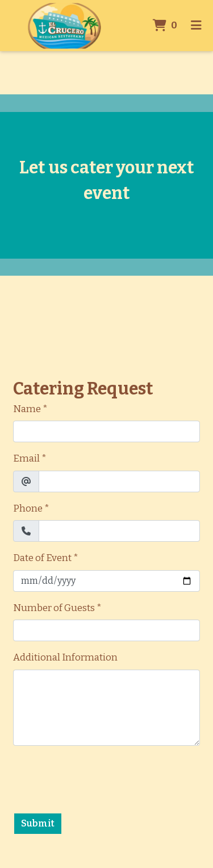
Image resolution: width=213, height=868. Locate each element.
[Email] (119, 481)
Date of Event (42, 558)
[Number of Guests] (106, 630)
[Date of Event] (106, 581)
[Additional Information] (106, 708)
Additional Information (65, 657)
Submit (38, 823)
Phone (28, 508)
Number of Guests (54, 608)
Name (27, 409)
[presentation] (99, 777)
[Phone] (119, 531)
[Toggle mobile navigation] (196, 26)
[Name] (106, 431)
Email (26, 458)
